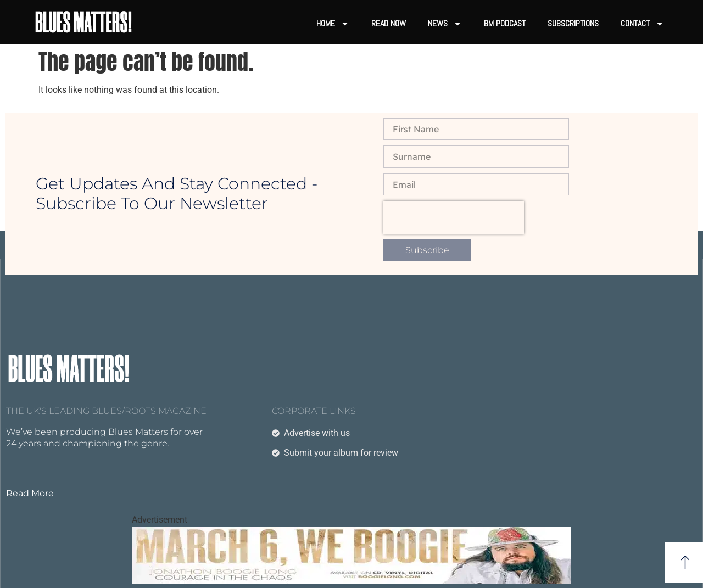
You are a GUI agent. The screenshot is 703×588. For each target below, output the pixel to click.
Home (333, 24)
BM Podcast (505, 23)
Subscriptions (573, 23)
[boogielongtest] (351, 581)
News (445, 24)
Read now (389, 23)
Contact (642, 24)
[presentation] (454, 217)
